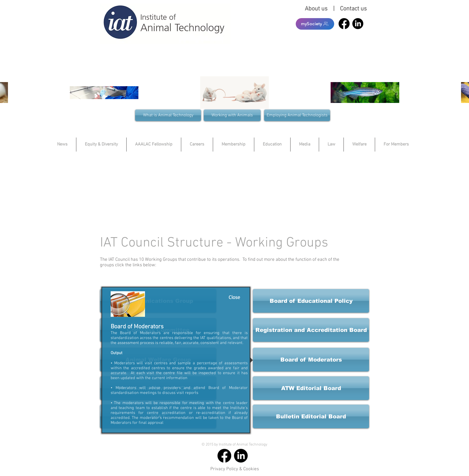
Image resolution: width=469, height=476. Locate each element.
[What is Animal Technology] (168, 115)
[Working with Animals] (232, 115)
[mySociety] (315, 24)
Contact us (353, 9)
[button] (311, 330)
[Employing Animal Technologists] (297, 115)
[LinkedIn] (358, 24)
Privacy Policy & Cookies (235, 469)
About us (318, 9)
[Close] (234, 297)
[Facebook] (344, 24)
